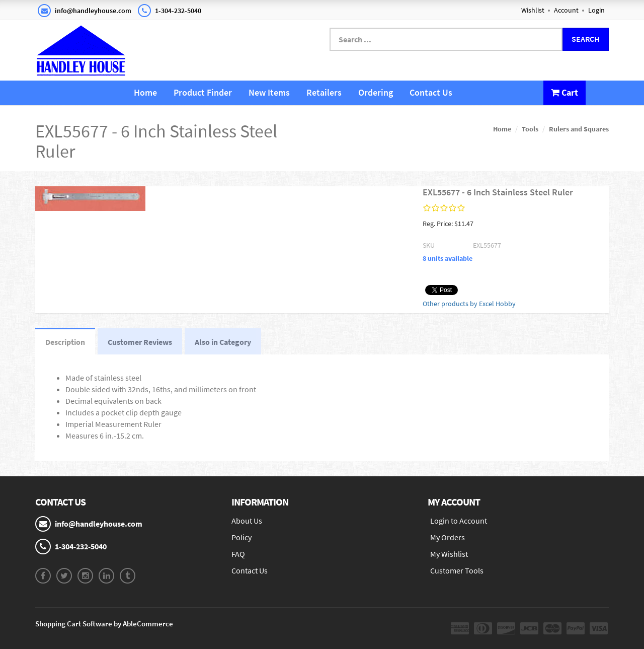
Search (586, 39)
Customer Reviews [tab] (140, 342)
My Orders (448, 537)
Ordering (376, 92)
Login (596, 10)
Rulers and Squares (579, 129)
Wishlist (533, 10)
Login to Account (459, 521)
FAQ (238, 554)
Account (566, 10)
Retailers (324, 92)
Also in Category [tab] (223, 342)
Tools (530, 129)
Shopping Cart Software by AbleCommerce (104, 624)
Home (145, 92)
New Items (269, 92)
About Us (247, 521)
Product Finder (203, 92)
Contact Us (431, 92)
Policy (242, 537)
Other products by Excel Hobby (469, 304)
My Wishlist (449, 554)
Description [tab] (65, 342)
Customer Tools (457, 570)
